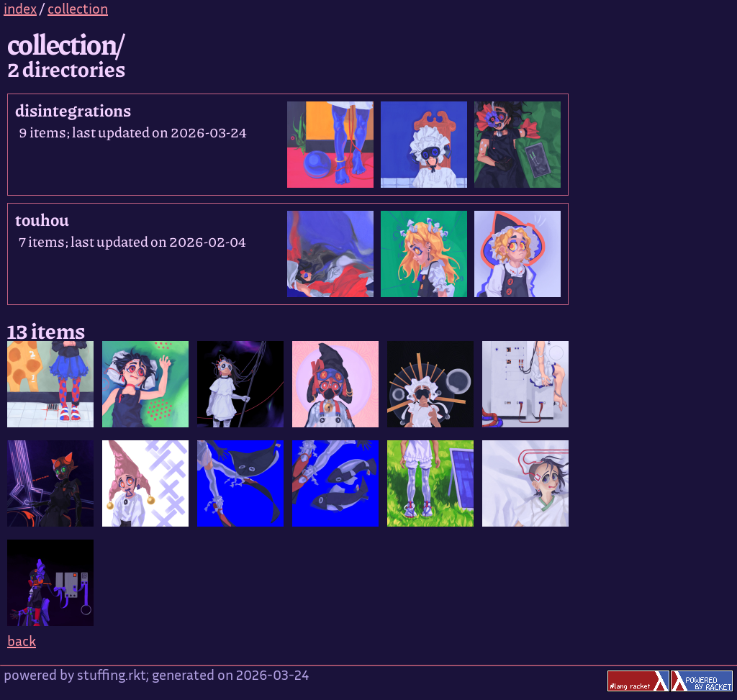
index (20, 10)
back (22, 643)
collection (78, 10)
